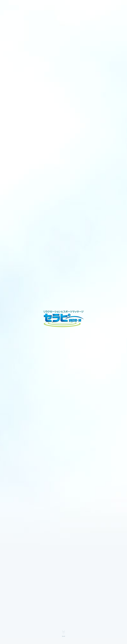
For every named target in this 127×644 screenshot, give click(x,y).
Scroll (64, 636)
